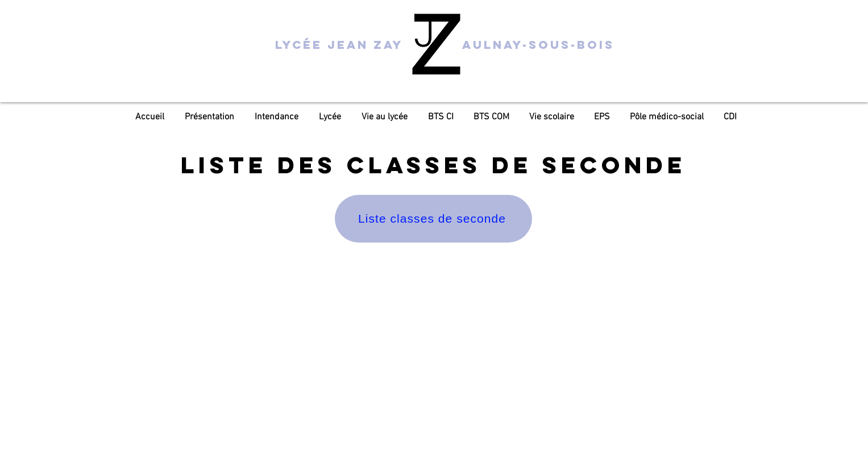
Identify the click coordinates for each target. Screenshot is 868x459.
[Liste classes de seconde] (433, 219)
